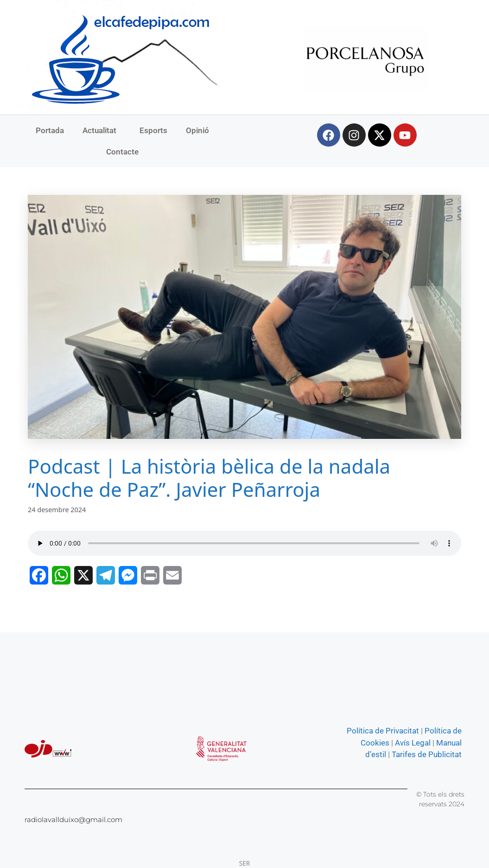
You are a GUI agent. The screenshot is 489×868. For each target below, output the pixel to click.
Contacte (122, 152)
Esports (153, 130)
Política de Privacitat (383, 731)
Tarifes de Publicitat (427, 754)
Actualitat (102, 130)
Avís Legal (413, 743)
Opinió (197, 130)
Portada (50, 130)
